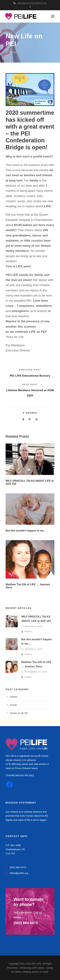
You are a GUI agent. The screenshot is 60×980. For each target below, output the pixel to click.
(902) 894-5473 (24, 3)
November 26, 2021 (36, 672)
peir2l (14, 52)
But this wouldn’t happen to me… (26, 531)
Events (14, 705)
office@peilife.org (19, 873)
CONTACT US (40, 3)
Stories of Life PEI (19, 713)
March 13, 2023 (34, 626)
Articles (14, 697)
